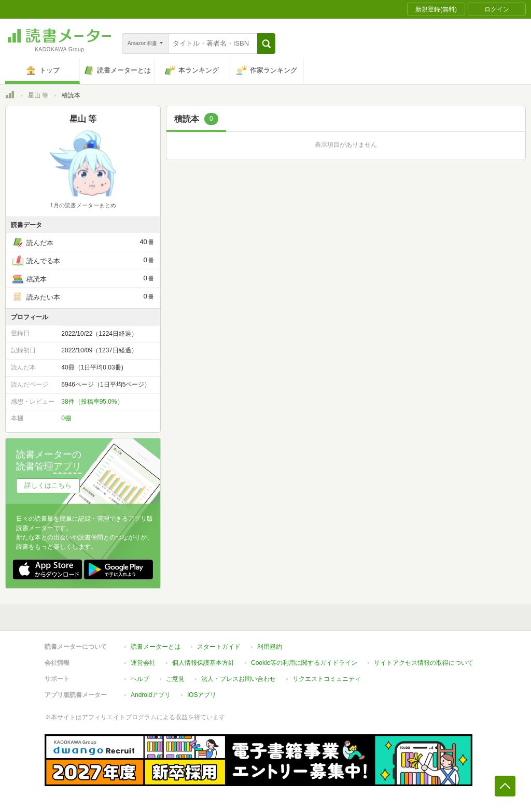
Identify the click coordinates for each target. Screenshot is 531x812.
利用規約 (270, 647)
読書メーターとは (156, 647)
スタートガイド (219, 647)
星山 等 (38, 95)
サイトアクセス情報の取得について (424, 663)
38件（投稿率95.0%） (92, 402)
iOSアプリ (202, 695)
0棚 (66, 418)
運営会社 (143, 663)
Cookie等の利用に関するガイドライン (304, 663)
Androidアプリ (151, 695)
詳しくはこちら (48, 485)
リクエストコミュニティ (327, 679)
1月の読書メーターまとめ (83, 205)
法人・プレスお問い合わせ (239, 679)
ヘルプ (140, 679)
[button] (266, 44)
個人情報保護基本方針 (203, 663)
